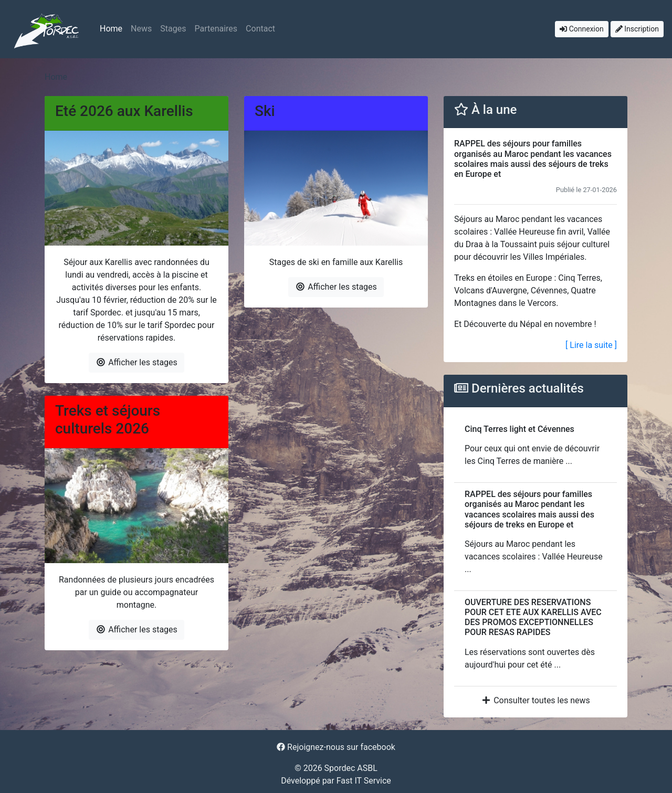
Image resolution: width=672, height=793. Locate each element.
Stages (173, 29)
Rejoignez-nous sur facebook (336, 747)
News (141, 29)
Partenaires (216, 29)
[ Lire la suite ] (591, 345)
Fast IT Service (364, 781)
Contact (260, 29)
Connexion (582, 29)
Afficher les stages (136, 362)
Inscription (637, 29)
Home (111, 29)
